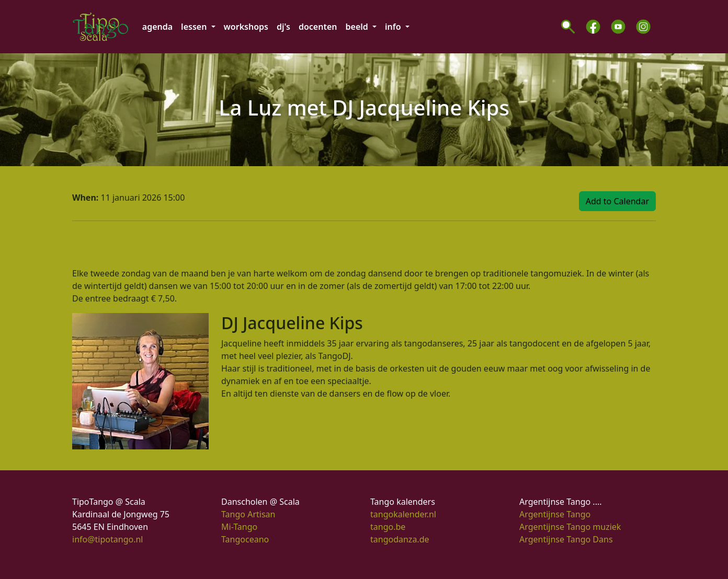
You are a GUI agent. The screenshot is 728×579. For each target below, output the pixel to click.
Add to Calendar (617, 201)
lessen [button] (195, 27)
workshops (246, 27)
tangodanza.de (400, 539)
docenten (318, 27)
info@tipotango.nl (107, 539)
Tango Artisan (248, 514)
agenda (157, 27)
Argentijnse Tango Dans (566, 539)
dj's (283, 27)
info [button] (394, 27)
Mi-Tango (239, 527)
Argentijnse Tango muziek (570, 527)
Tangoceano (245, 539)
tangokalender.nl (403, 514)
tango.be (388, 527)
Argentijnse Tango (555, 514)
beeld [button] (358, 27)
